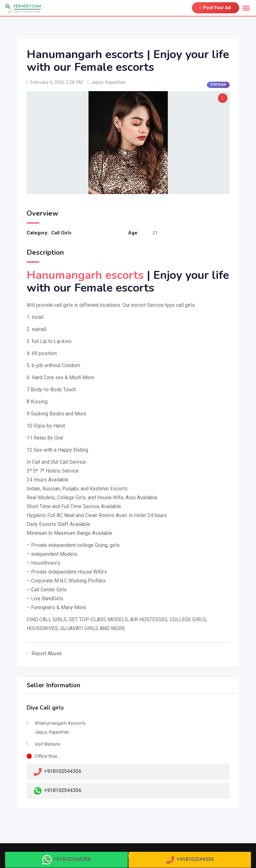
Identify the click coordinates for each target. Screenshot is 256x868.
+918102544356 (62, 790)
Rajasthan (116, 82)
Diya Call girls (45, 708)
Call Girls (61, 233)
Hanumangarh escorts (85, 275)
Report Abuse (44, 653)
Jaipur (97, 82)
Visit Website (47, 744)
